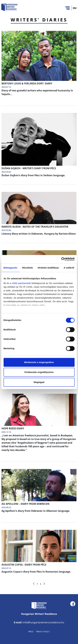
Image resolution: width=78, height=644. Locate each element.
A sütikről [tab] (69, 268)
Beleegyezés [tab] (10, 268)
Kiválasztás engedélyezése (39, 372)
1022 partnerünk (22, 283)
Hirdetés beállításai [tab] (48, 268)
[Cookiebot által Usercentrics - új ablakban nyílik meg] (61, 259)
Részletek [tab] (28, 268)
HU (75, 8)
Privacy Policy (43, 632)
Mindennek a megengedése (39, 362)
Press (31, 632)
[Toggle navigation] (68, 8)
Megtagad (39, 382)
